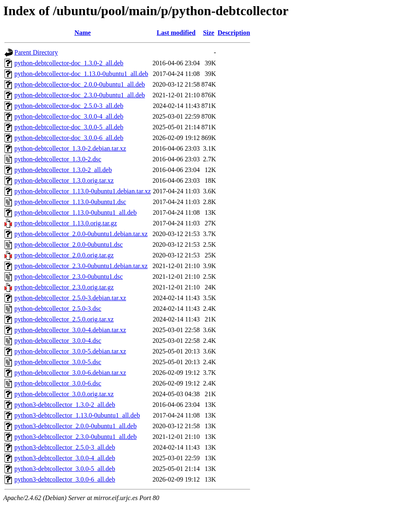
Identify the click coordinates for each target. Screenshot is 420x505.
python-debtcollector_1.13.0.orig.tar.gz (66, 223)
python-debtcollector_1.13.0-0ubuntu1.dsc (70, 202)
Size (209, 33)
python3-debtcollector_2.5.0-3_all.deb (65, 447)
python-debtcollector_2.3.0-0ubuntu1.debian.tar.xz (81, 266)
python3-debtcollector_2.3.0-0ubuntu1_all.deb (75, 437)
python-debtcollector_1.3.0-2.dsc (58, 159)
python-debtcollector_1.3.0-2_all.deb (63, 170)
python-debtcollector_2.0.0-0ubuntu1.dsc (68, 244)
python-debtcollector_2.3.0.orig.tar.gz (64, 287)
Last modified (176, 33)
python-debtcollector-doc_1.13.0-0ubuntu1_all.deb (81, 74)
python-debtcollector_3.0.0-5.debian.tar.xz (70, 351)
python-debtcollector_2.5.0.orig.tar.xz (64, 319)
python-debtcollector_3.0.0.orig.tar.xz (64, 394)
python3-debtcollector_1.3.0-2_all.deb (65, 405)
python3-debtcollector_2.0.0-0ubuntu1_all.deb (75, 426)
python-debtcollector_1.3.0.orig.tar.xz (64, 180)
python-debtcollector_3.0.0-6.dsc (58, 383)
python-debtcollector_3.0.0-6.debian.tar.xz (70, 373)
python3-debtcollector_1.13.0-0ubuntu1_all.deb (77, 415)
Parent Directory (36, 52)
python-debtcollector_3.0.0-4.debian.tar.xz (70, 330)
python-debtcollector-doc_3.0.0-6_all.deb (69, 138)
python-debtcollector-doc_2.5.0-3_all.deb (69, 106)
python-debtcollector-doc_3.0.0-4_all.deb (69, 116)
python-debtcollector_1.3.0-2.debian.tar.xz (70, 148)
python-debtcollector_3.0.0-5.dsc (58, 362)
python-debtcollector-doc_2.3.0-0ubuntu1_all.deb (80, 95)
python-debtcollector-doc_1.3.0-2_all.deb (69, 63)
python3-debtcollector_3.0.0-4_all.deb (65, 458)
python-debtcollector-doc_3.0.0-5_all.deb (69, 127)
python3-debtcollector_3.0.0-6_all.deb (65, 479)
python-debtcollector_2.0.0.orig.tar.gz (64, 255)
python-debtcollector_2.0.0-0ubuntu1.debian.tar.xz (81, 234)
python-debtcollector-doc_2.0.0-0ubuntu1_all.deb (80, 84)
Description (234, 33)
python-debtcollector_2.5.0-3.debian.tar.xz (70, 298)
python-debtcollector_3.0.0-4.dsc (58, 341)
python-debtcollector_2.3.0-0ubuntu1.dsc (68, 277)
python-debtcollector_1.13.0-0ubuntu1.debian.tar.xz (83, 191)
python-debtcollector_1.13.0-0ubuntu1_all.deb (75, 212)
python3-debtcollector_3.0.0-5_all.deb (65, 469)
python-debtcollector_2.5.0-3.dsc (58, 309)
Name (82, 33)
